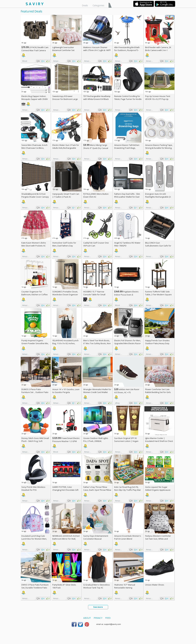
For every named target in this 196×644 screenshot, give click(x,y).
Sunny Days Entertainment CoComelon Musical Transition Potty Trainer (96, 539)
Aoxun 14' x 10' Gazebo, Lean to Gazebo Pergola (66, 391)
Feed (108, 618)
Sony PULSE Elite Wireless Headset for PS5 (33, 488)
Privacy (98, 618)
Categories (98, 5)
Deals (85, 5)
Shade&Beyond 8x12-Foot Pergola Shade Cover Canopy (35, 195)
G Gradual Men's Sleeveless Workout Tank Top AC (97, 586)
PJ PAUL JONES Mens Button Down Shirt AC (96, 195)
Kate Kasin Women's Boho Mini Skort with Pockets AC (34, 244)
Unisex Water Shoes (155, 585)
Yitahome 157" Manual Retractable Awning (125, 586)
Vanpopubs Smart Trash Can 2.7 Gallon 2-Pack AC (66, 195)
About (87, 618)
